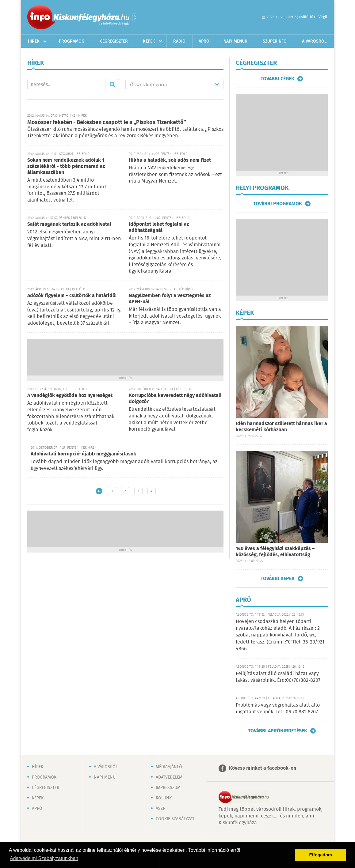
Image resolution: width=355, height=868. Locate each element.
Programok (72, 41)
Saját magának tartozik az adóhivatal (69, 224)
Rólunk (164, 798)
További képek (278, 579)
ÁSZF (160, 809)
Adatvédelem (169, 777)
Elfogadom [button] (321, 855)
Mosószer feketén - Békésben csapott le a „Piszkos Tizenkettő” (107, 123)
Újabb (99, 491)
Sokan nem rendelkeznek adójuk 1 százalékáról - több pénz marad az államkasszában (66, 166)
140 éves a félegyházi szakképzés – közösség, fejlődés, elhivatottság (275, 552)
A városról (314, 41)
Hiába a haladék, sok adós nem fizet (170, 160)
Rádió (179, 41)
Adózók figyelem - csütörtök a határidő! (72, 296)
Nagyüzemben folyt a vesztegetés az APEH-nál (170, 299)
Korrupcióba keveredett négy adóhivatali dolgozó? (175, 399)
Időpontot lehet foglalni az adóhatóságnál (159, 227)
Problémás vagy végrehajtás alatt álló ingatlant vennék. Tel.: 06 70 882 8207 (278, 709)
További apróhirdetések (278, 731)
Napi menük (235, 41)
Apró (204, 41)
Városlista (135, 17)
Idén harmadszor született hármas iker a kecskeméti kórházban (281, 427)
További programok (278, 204)
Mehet (112, 85)
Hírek (34, 41)
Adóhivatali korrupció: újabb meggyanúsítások (83, 454)
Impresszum (168, 788)
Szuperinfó (275, 41)
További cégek (277, 79)
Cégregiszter (114, 41)
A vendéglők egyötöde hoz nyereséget (70, 396)
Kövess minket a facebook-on (263, 768)
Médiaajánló (169, 767)
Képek (149, 41)
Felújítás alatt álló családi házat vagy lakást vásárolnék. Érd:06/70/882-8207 (278, 677)
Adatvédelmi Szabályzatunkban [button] (44, 858)
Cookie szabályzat (175, 819)
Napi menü (105, 777)
